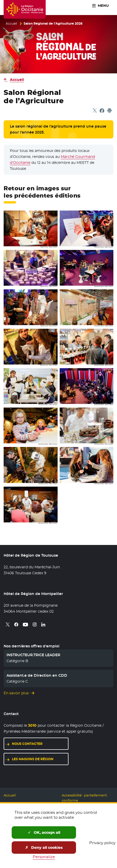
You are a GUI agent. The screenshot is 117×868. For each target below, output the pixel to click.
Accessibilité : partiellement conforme (84, 798)
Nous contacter (40, 743)
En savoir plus (16, 693)
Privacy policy (102, 843)
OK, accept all (44, 832)
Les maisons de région (40, 759)
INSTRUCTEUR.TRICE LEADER (33, 655)
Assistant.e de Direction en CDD (37, 675)
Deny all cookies (44, 848)
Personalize (44, 857)
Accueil (11, 24)
